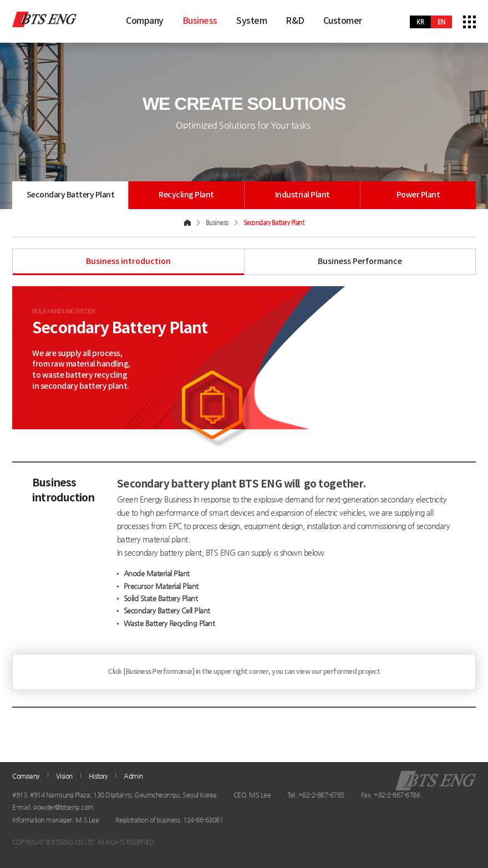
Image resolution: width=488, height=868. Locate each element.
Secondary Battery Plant (73, 195)
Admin (133, 776)
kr (420, 22)
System (251, 21)
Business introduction (128, 262)
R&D (295, 21)
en (441, 22)
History (98, 776)
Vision (64, 776)
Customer (343, 21)
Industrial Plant (303, 195)
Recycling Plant (186, 195)
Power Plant (418, 195)
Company (145, 21)
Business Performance (360, 262)
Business (200, 21)
